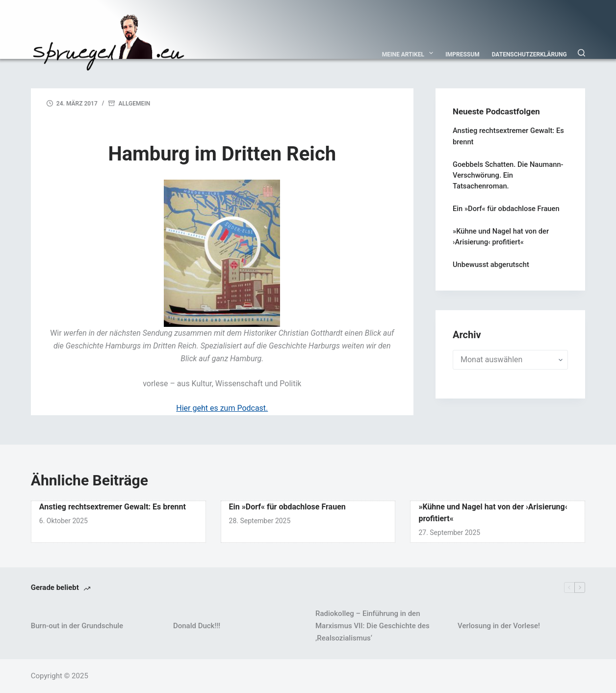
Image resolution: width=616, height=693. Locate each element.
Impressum (462, 54)
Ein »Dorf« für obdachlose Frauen (506, 209)
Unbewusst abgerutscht (491, 265)
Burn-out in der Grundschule (77, 626)
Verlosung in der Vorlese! (499, 626)
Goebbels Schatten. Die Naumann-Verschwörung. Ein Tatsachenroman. (508, 175)
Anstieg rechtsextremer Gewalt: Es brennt (113, 507)
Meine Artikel (410, 53)
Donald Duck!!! (197, 626)
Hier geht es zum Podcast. (222, 408)
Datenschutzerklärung (529, 54)
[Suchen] (581, 53)
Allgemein (134, 104)
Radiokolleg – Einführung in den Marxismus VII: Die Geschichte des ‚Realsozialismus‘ (372, 626)
